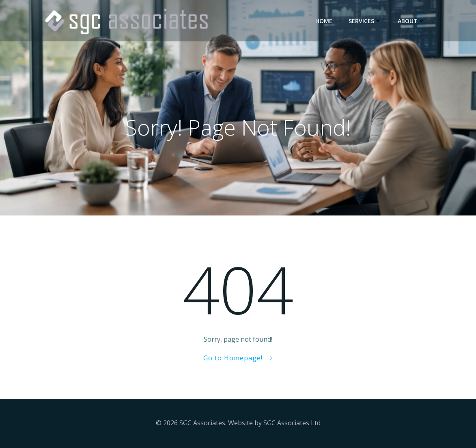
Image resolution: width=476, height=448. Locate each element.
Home (324, 21)
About (411, 21)
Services (365, 21)
